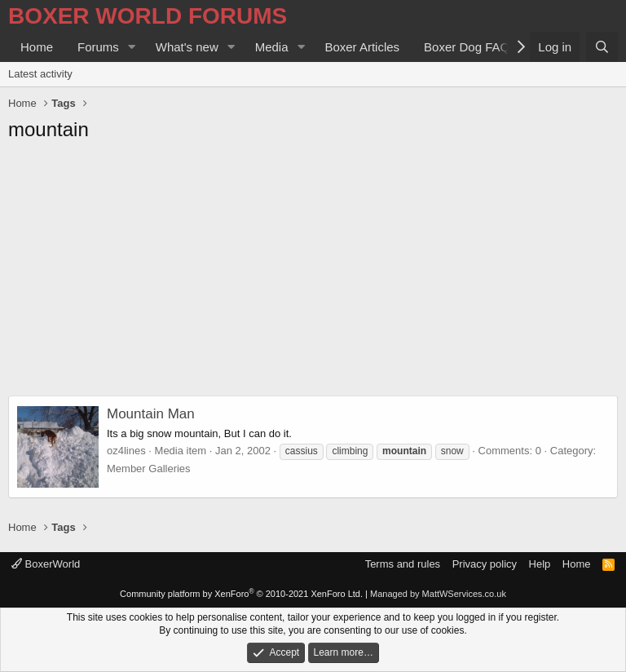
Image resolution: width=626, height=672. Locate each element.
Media (272, 47)
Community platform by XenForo (241, 594)
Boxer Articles (362, 47)
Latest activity (40, 74)
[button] (132, 47)
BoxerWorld (46, 564)
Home (37, 47)
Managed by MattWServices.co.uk (438, 594)
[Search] (602, 47)
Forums (98, 47)
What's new (187, 47)
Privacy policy (485, 564)
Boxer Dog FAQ (467, 47)
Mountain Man (151, 414)
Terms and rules (403, 564)
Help (540, 564)
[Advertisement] (313, 273)
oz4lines (126, 451)
